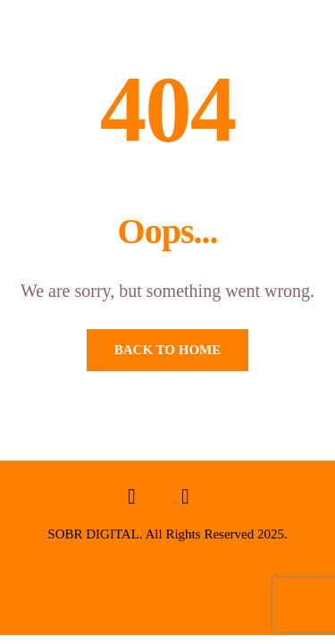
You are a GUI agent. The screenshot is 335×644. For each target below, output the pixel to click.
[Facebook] (132, 501)
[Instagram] (186, 501)
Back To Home (167, 350)
